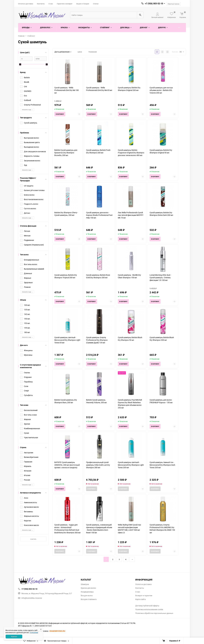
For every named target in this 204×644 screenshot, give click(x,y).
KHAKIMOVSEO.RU (57, 631)
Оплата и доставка (26, 4)
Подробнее (34, 632)
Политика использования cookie (149, 609)
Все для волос (87, 596)
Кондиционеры (87, 592)
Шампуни (85, 584)
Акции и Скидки (83, 4)
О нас (51, 4)
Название (93, 52)
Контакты (41, 4)
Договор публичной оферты (147, 606)
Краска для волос (88, 588)
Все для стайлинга (89, 599)
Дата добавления (63, 52)
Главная (21, 36)
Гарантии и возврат (65, 4)
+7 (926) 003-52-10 (154, 4)
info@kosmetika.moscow (30, 598)
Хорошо (14, 636)
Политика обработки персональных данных (154, 613)
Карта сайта (141, 599)
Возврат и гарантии (144, 596)
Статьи (96, 4)
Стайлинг (31, 36)
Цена (80, 52)
